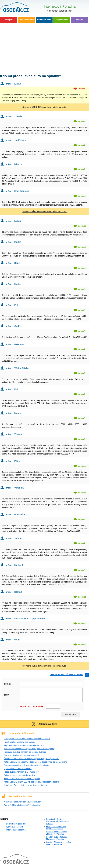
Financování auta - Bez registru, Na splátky (56, 828)
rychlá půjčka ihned (15, 827)
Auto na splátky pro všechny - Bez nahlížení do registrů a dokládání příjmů (36, 762)
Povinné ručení (44, 20)
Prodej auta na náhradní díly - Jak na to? (21, 772)
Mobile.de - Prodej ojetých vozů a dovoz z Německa (26, 785)
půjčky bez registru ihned (17, 824)
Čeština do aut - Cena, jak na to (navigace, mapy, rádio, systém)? (32, 759)
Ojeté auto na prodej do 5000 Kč (18, 769)
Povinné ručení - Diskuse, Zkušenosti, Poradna (57, 833)
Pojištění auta (62, 20)
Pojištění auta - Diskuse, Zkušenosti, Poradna (56, 838)
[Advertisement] (44, 47)
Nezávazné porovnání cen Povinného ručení (23, 802)
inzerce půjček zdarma (16, 830)
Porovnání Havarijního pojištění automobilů (22, 805)
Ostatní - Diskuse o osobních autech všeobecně (58, 843)
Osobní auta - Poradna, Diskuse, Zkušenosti (20, 8)
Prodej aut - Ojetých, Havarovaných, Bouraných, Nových (58, 821)
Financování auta (26, 20)
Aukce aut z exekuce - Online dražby (20, 775)
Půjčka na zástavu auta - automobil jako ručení (24, 745)
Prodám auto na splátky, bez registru (20, 742)
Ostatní (80, 20)
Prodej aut (9, 20)
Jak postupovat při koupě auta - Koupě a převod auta (26, 765)
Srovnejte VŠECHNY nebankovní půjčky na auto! (44, 107)
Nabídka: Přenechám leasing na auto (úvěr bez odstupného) (30, 749)
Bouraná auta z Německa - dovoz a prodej (22, 779)
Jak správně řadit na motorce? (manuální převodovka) (27, 739)
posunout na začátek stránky (67, 675)
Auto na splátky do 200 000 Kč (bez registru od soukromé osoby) (31, 782)
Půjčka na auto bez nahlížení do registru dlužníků (25, 752)
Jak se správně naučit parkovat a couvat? (22, 755)
